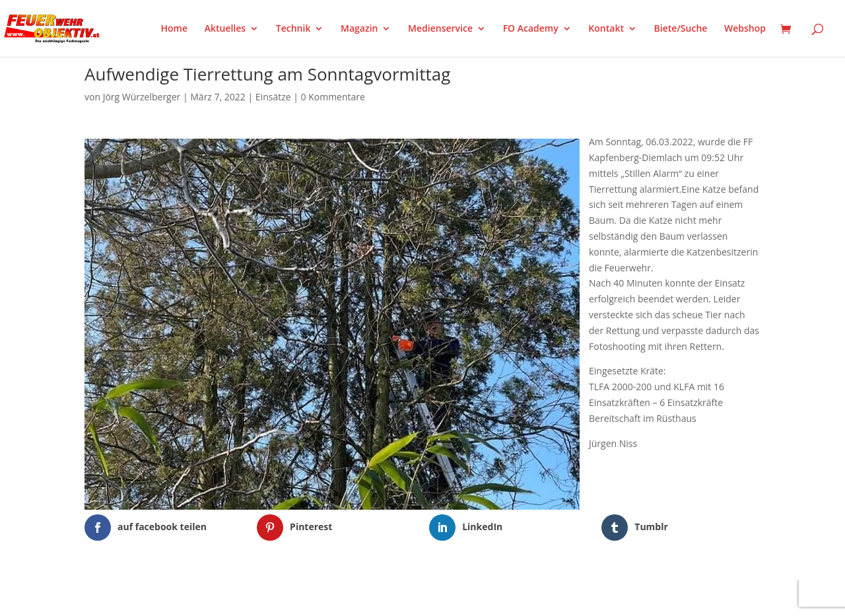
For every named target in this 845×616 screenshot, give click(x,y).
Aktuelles (225, 29)
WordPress (239, 598)
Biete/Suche (681, 29)
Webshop (745, 29)
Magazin (359, 29)
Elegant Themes (150, 598)
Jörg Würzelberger (142, 97)
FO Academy (531, 29)
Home (175, 29)
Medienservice (440, 29)
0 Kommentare (333, 97)
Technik (293, 29)
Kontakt (606, 29)
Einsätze (273, 97)
